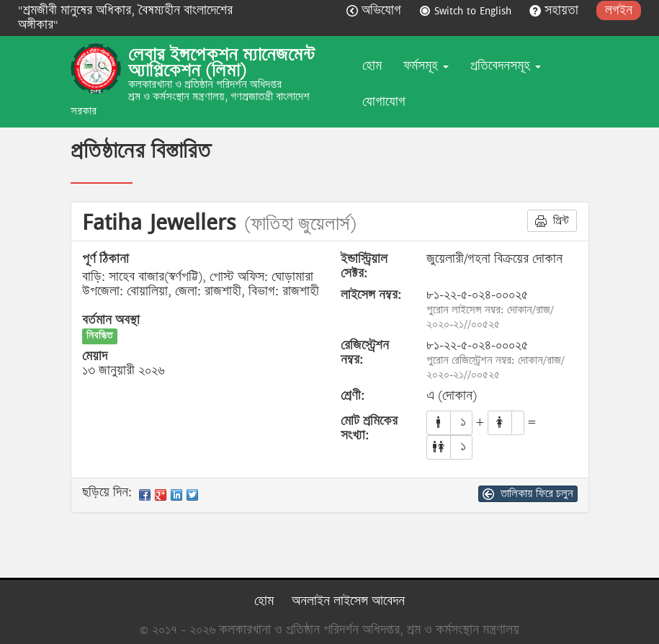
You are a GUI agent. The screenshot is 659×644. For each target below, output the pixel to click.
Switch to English (467, 10)
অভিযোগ (376, 10)
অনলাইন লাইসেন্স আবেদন (348, 601)
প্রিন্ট (552, 220)
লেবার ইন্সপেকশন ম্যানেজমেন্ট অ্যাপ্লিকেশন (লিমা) (221, 63)
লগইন (619, 10)
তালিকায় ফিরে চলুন (528, 493)
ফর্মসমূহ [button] (426, 66)
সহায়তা (556, 10)
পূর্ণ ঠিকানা (106, 259)
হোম (372, 66)
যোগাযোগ (384, 102)
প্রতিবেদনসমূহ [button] (506, 66)
